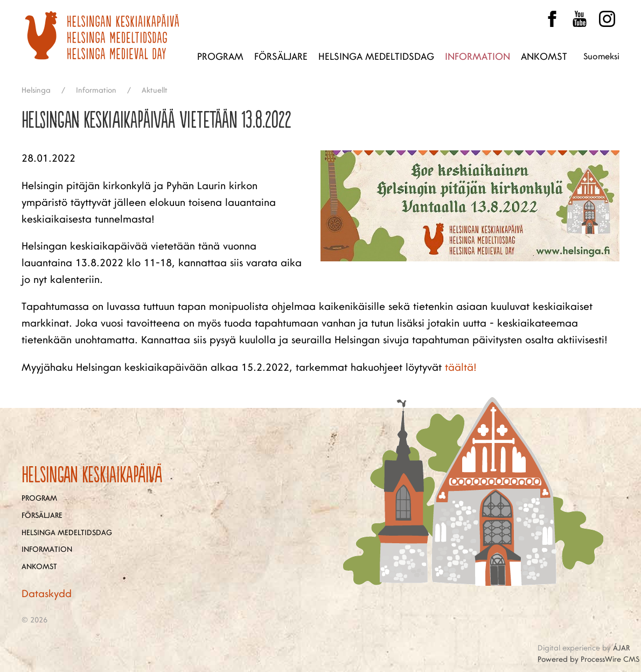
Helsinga (36, 90)
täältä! (461, 368)
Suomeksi (601, 57)
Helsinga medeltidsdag (376, 57)
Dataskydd (47, 594)
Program (220, 57)
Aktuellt (155, 90)
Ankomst (544, 57)
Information (478, 57)
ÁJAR (621, 648)
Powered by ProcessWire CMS (588, 659)
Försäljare (281, 57)
